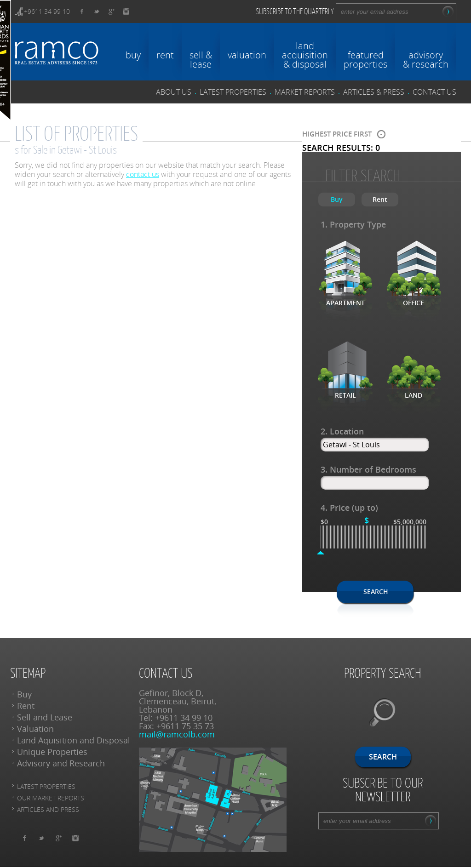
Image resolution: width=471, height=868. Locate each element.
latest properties (233, 92)
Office (414, 303)
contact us (434, 92)
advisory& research (426, 59)
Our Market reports (51, 798)
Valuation (35, 729)
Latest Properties (46, 786)
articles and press (48, 809)
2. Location (342, 431)
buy (133, 54)
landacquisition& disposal (305, 54)
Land (414, 395)
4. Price (349, 508)
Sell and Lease (45, 717)
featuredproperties (365, 59)
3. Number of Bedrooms (368, 469)
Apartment (345, 303)
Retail (345, 395)
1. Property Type (353, 224)
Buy (24, 694)
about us (174, 92)
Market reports (305, 92)
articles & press (374, 92)
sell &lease (201, 59)
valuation (247, 54)
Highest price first (337, 134)
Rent (26, 706)
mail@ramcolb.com (177, 734)
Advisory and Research (61, 763)
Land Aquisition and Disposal (74, 740)
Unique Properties (52, 752)
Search (376, 591)
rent (165, 54)
